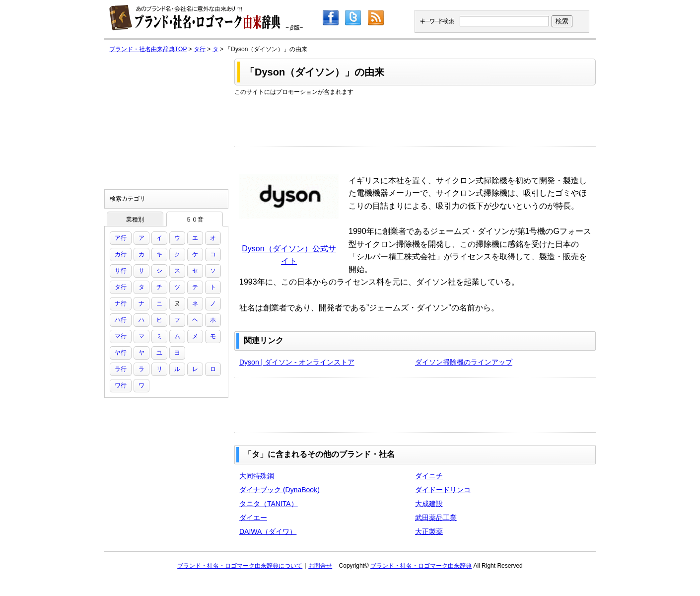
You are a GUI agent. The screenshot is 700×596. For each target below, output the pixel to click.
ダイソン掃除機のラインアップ (464, 362)
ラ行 (121, 369)
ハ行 (121, 320)
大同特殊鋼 (257, 476)
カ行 (121, 254)
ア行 (121, 238)
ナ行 (121, 303)
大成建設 (429, 504)
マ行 (121, 336)
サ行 (121, 271)
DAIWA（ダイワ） (268, 531)
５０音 (195, 220)
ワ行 (121, 385)
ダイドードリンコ (443, 490)
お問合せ (320, 566)
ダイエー (253, 518)
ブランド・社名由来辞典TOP (148, 49)
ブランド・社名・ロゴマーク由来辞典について (240, 566)
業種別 (135, 220)
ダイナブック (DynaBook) (280, 490)
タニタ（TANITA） (269, 504)
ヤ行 (121, 353)
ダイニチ (429, 476)
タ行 (200, 49)
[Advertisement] (415, 119)
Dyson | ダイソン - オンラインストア (297, 362)
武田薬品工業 (436, 518)
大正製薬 (429, 531)
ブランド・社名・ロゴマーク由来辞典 (421, 566)
